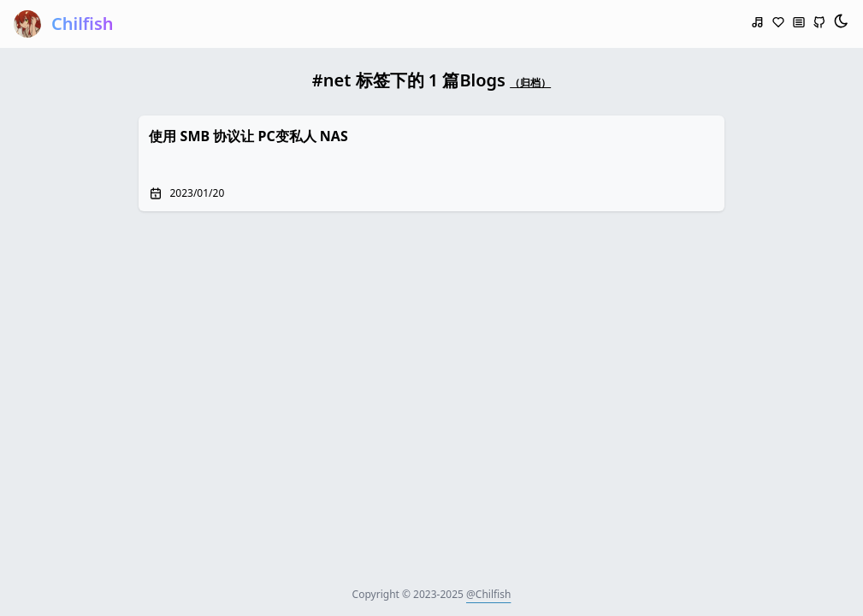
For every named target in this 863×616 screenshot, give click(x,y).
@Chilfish (488, 594)
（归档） (530, 83)
